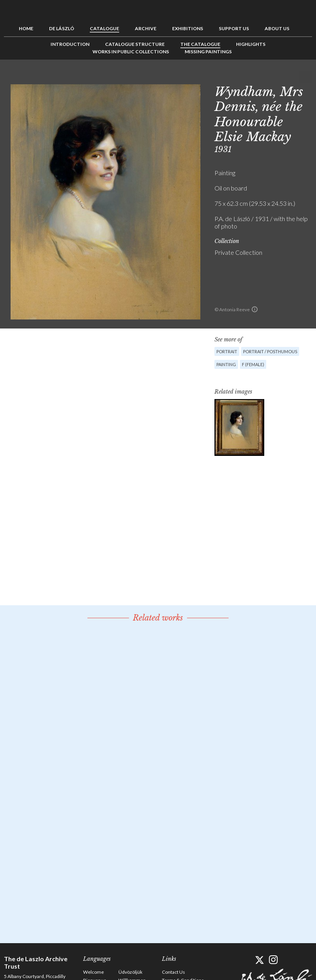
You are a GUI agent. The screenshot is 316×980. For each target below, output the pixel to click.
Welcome (94, 972)
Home (26, 28)
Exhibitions (188, 28)
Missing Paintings (208, 52)
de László (62, 28)
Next (306, 77)
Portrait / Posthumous (270, 351)
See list (294, 77)
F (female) (253, 364)
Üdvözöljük (130, 972)
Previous (282, 77)
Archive (146, 28)
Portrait (227, 351)
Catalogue (104, 28)
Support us (234, 28)
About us (277, 28)
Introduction (70, 44)
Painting (226, 364)
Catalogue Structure (135, 44)
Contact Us (173, 972)
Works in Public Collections (131, 52)
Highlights (251, 44)
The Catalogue (200, 44)
